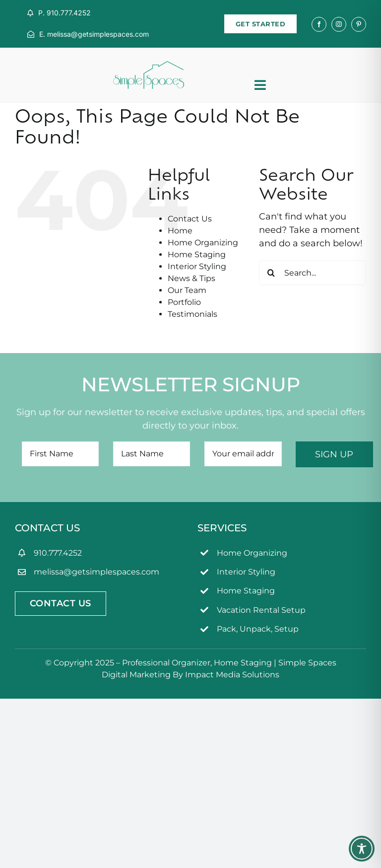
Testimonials (192, 314)
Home (180, 231)
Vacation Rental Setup (261, 610)
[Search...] (313, 273)
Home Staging (197, 254)
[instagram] (339, 24)
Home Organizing (203, 243)
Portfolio (184, 302)
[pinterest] (359, 24)
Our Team (187, 290)
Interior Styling (197, 266)
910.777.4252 (58, 553)
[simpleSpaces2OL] (149, 66)
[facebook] (319, 24)
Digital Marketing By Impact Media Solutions (190, 675)
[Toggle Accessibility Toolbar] (362, 849)
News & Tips (191, 278)
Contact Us (190, 219)
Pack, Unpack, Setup (258, 629)
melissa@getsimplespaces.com (96, 572)
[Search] (271, 273)
